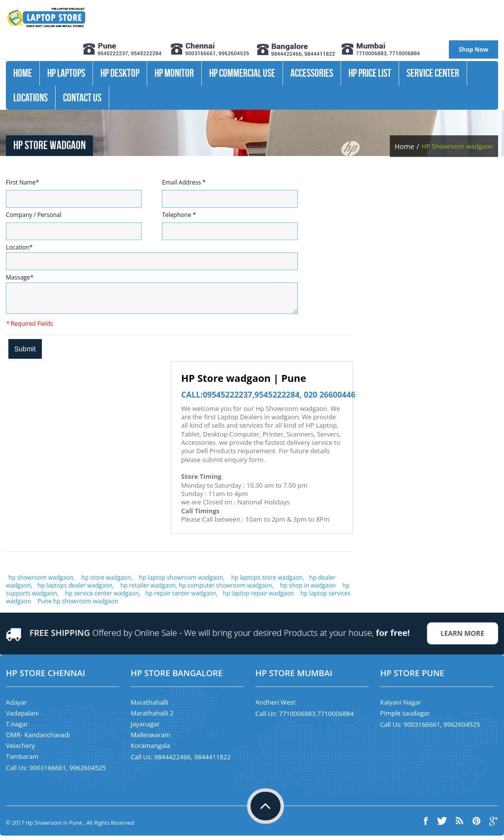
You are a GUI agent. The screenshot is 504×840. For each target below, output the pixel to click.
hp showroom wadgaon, (42, 582)
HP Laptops (66, 73)
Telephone (179, 215)
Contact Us (82, 97)
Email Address (184, 182)
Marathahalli (149, 707)
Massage (19, 277)
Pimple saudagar (405, 717)
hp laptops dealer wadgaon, (76, 590)
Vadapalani (22, 717)
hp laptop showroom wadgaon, (181, 582)
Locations (31, 97)
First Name (22, 182)
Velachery (20, 750)
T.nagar (17, 728)
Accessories (312, 73)
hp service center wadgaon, (103, 598)
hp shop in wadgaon (307, 590)
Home (23, 73)
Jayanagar (145, 728)
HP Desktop (120, 73)
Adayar (16, 707)
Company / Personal (34, 215)
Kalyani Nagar (400, 707)
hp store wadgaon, (107, 582)
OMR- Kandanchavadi (38, 739)
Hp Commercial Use (242, 73)
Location (19, 247)
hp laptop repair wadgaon (259, 598)
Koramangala (150, 750)
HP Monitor (174, 73)
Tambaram (22, 761)
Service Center (433, 73)
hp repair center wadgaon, (182, 598)
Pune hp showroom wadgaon (78, 606)
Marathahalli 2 (152, 717)
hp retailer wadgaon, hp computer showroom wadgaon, (196, 590)
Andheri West (276, 707)
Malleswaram (150, 739)
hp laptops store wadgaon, (268, 582)
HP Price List (370, 73)
